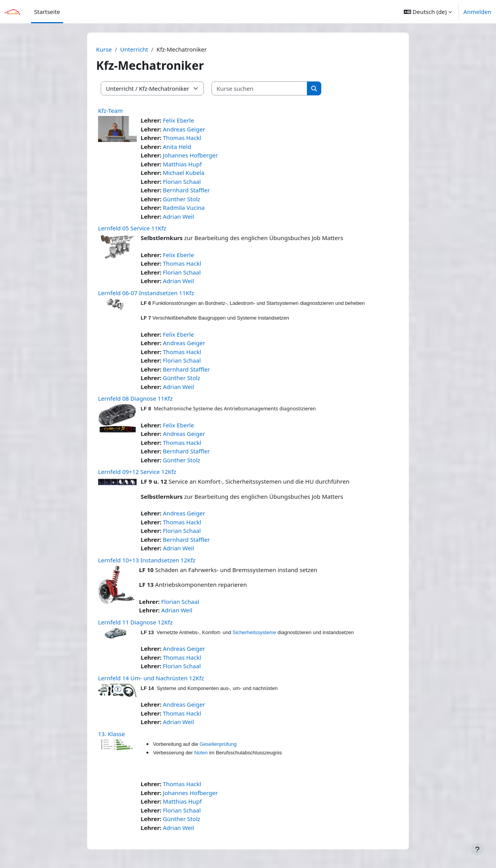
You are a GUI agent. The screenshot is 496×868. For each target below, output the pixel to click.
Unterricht (134, 49)
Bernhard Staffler (186, 190)
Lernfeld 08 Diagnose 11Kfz (135, 398)
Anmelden (477, 12)
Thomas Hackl (182, 138)
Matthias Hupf (182, 164)
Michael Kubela (183, 173)
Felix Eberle (178, 120)
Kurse (104, 49)
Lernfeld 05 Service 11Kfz (132, 228)
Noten (201, 753)
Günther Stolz (181, 199)
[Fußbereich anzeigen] (477, 849)
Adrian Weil (178, 216)
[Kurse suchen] (260, 89)
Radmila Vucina (184, 207)
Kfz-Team (110, 111)
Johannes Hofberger (190, 155)
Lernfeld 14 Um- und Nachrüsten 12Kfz (151, 678)
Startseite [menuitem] (47, 12)
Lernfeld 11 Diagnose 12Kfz (135, 622)
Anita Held (177, 147)
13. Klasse (111, 734)
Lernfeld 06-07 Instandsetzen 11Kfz (146, 293)
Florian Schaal (182, 182)
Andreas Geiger (184, 129)
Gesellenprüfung (218, 744)
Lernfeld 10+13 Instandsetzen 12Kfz (147, 560)
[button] (428, 12)
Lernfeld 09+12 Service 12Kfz (137, 472)
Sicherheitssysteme (254, 632)
